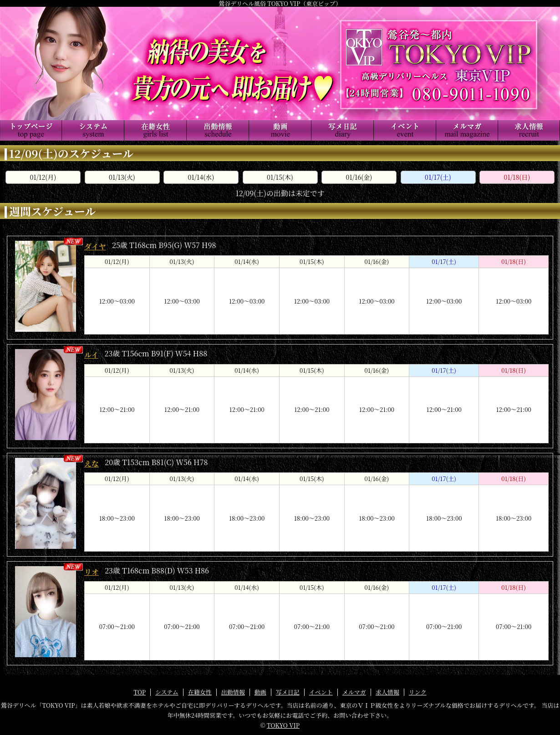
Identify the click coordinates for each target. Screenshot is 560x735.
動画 (260, 692)
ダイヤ (95, 246)
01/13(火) (122, 177)
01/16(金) (359, 177)
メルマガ (354, 692)
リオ (92, 572)
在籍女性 (200, 692)
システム (167, 692)
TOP (140, 692)
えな (92, 464)
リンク (418, 692)
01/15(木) (280, 177)
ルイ (91, 355)
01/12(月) (43, 177)
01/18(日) (517, 177)
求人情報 (387, 692)
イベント (321, 692)
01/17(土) (438, 177)
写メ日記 (288, 692)
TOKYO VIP (283, 725)
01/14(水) (201, 177)
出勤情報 (233, 692)
